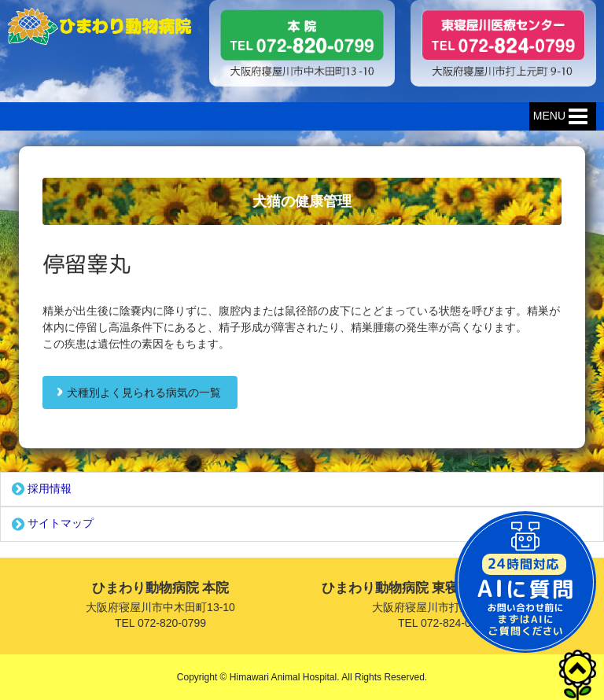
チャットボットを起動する (525, 582)
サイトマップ (51, 525)
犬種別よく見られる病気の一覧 (144, 392)
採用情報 (40, 489)
